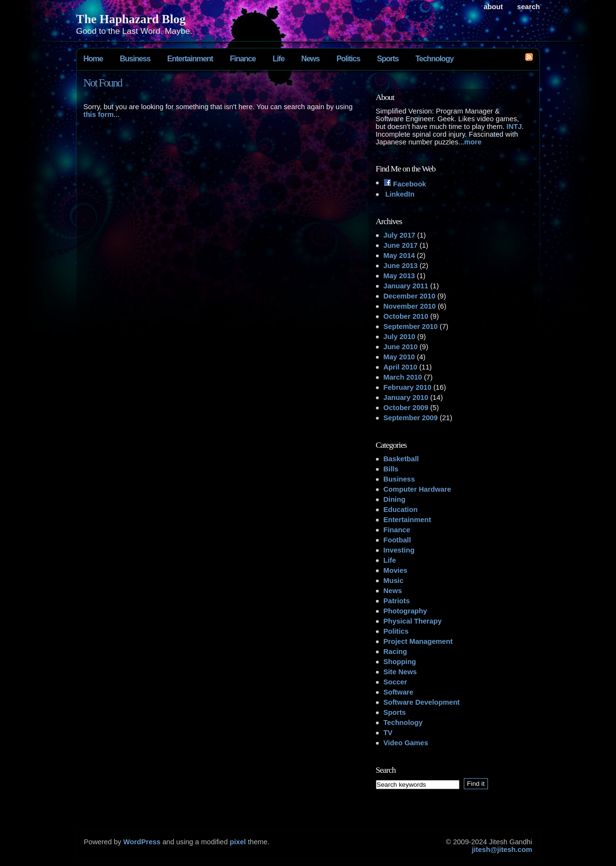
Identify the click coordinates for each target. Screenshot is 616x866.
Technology (435, 59)
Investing (399, 550)
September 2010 (411, 327)
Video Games (406, 743)
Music (394, 581)
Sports (388, 59)
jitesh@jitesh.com (502, 850)
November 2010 (410, 306)
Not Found (103, 83)
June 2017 (401, 245)
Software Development (422, 702)
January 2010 (406, 398)
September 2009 (411, 418)
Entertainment (190, 59)
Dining (395, 499)
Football (397, 540)
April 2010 (401, 367)
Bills (391, 469)
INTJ (514, 127)
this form (99, 114)
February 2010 (408, 387)
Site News (400, 672)
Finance (243, 59)
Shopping (400, 662)
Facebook (405, 184)
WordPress (142, 842)
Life (278, 59)
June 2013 (401, 266)
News (311, 59)
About (493, 7)
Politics (348, 59)
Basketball (401, 459)
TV (388, 733)
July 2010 (400, 337)
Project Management (418, 641)
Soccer (395, 682)
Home (93, 59)
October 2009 (406, 408)
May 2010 (399, 357)
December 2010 (410, 296)
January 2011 (406, 286)
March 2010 (403, 377)
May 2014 (399, 256)
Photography (405, 611)
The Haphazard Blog (131, 19)
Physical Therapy (413, 621)
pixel (238, 842)
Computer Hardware (417, 489)
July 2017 (400, 235)
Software (399, 692)
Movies (396, 570)
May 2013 (399, 276)
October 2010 (406, 316)
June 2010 (401, 347)
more (473, 142)
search (528, 7)
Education (401, 510)
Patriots (397, 601)
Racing (395, 652)
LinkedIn (399, 194)
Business (135, 59)
